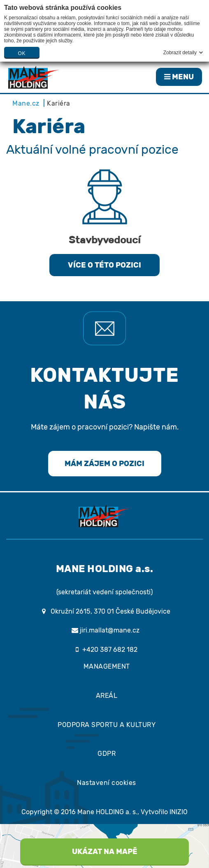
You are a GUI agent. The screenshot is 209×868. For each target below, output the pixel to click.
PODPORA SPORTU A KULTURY (107, 725)
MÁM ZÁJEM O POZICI (104, 464)
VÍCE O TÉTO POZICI (104, 265)
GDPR (107, 754)
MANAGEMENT (107, 666)
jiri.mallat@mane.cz (104, 630)
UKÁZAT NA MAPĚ (105, 852)
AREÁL (107, 696)
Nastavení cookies (107, 783)
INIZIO (179, 812)
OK (22, 53)
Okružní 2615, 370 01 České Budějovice (110, 611)
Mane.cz (26, 103)
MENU (179, 77)
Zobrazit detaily (180, 53)
